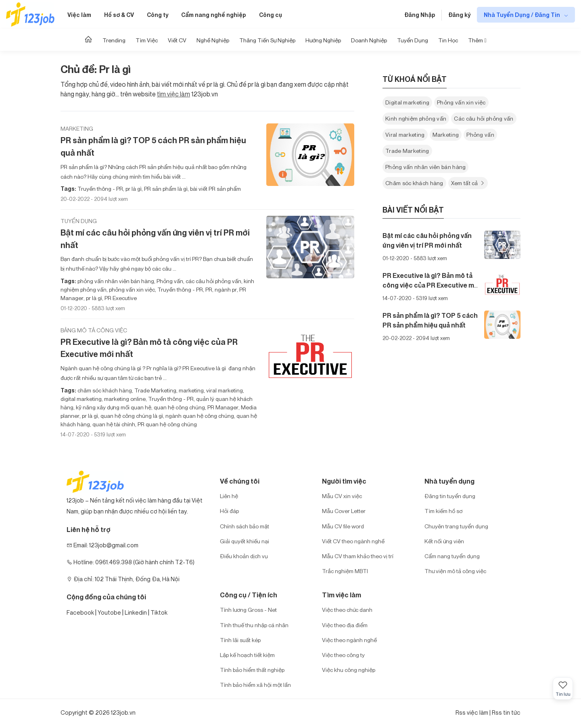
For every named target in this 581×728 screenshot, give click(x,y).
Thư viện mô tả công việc (455, 571)
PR (208, 289)
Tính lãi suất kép (240, 640)
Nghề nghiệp (213, 40)
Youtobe (109, 612)
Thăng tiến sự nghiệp (267, 40)
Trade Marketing (155, 390)
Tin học (448, 40)
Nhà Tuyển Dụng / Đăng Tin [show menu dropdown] (522, 15)
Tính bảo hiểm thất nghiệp (252, 670)
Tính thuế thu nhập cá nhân (254, 625)
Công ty (158, 15)
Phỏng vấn (169, 281)
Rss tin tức (506, 712)
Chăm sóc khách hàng (414, 183)
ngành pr (225, 289)
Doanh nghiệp (369, 40)
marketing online (124, 399)
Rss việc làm (472, 712)
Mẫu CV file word (343, 526)
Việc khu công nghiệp (349, 670)
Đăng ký (459, 15)
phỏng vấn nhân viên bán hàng (116, 281)
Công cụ (271, 15)
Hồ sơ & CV (119, 15)
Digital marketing (407, 102)
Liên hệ (229, 496)
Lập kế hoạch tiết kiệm (247, 655)
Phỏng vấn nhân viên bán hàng (425, 167)
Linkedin (136, 612)
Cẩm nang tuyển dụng (452, 556)
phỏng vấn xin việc (131, 289)
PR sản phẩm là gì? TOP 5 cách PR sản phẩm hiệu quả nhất (153, 146)
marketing (191, 390)
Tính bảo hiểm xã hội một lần (255, 685)
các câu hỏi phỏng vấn (213, 281)
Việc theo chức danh (347, 610)
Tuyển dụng (413, 40)
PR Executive (120, 298)
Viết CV (177, 40)
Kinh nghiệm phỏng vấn (416, 118)
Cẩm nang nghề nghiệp (214, 15)
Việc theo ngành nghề (349, 640)
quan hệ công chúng (179, 407)
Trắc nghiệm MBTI (345, 571)
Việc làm (79, 15)
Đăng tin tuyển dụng (450, 496)
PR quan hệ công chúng (167, 424)
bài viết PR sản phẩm (215, 189)
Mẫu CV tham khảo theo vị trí (358, 556)
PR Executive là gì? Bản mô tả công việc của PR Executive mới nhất (149, 348)
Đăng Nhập (420, 15)
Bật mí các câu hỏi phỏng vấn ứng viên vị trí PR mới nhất (155, 239)
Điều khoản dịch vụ (244, 556)
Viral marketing (405, 135)
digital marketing (81, 399)
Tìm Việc (147, 40)
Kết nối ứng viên (444, 541)
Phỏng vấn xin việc (461, 102)
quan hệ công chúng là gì (131, 416)
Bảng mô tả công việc (94, 330)
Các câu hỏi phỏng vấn (484, 118)
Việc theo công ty (343, 655)
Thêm (477, 40)
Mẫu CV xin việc (342, 496)
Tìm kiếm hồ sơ (443, 511)
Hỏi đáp (229, 511)
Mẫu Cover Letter (344, 511)
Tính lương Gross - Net (248, 610)
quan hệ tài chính (113, 424)
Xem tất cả (468, 183)
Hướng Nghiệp (323, 40)
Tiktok (159, 612)
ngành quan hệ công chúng (199, 416)
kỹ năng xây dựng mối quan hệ (113, 407)
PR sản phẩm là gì (165, 189)
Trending (114, 40)
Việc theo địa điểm (345, 625)
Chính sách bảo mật (245, 526)
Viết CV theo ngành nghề (353, 541)
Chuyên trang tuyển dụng (456, 526)
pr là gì (133, 189)
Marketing (77, 128)
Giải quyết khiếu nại (245, 541)
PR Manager (222, 407)
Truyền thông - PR (100, 189)
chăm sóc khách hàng (105, 390)
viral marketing (224, 390)
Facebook (80, 612)
